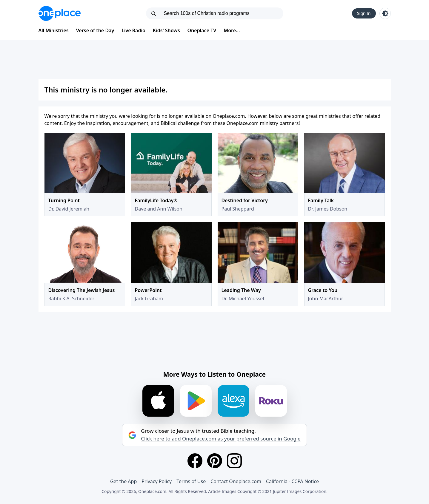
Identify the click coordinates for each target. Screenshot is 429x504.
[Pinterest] (215, 461)
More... (232, 30)
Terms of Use (191, 481)
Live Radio (133, 30)
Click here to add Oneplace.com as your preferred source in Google (221, 439)
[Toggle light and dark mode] (385, 13)
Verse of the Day (95, 30)
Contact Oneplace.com (236, 481)
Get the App (123, 481)
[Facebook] (195, 461)
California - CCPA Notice (292, 481)
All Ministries (54, 30)
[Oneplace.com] (60, 13)
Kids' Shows (166, 30)
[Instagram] (234, 461)
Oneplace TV (202, 30)
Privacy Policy (157, 481)
